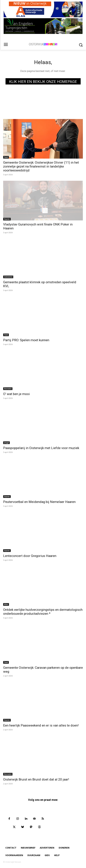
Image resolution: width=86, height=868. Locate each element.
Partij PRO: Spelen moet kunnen (26, 340)
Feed (6, 157)
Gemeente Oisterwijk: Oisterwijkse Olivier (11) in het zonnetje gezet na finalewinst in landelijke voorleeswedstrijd (41, 166)
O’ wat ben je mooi (16, 394)
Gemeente (8, 277)
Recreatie (8, 389)
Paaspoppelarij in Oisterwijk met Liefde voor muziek (41, 448)
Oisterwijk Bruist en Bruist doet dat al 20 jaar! (36, 779)
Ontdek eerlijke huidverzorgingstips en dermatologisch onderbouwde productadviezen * (43, 612)
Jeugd (6, 443)
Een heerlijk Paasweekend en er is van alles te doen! (41, 725)
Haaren (7, 219)
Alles (6, 604)
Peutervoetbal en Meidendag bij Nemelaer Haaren (39, 502)
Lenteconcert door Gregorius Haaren (30, 556)
